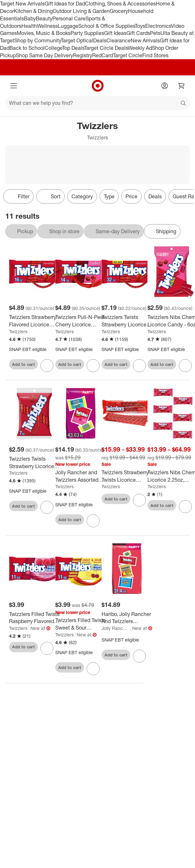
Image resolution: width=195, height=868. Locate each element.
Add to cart (23, 364)
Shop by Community (38, 40)
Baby (30, 18)
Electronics (158, 26)
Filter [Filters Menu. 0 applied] (18, 196)
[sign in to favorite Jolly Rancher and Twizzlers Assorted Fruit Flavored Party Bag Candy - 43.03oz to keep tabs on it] (93, 521)
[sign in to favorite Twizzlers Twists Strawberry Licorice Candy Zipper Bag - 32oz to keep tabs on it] (139, 366)
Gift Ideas (115, 33)
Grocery (119, 11)
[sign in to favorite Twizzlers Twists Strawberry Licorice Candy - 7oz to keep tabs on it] (47, 507)
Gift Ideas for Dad (65, 4)
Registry (83, 55)
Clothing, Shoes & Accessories (120, 4)
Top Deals (73, 48)
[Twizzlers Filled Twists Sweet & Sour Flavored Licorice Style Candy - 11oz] (81, 624)
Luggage (68, 26)
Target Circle (128, 55)
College (53, 48)
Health (29, 26)
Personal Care (69, 18)
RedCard (103, 55)
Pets (155, 33)
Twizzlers (18, 331)
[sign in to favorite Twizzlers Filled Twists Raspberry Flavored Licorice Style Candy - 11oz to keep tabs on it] (47, 648)
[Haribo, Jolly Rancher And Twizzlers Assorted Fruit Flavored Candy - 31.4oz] (127, 618)
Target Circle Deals (106, 48)
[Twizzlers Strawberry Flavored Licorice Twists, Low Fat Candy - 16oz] (34, 321)
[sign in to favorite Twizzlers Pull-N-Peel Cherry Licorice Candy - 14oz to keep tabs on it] (93, 366)
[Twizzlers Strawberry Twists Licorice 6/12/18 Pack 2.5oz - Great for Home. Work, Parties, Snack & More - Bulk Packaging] (127, 476)
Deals (100, 40)
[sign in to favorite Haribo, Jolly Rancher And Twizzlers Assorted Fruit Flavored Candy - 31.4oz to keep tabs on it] (139, 656)
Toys (140, 26)
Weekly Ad (140, 48)
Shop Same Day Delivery (44, 55)
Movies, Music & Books (44, 33)
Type (109, 196)
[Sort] (50, 196)
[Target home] (98, 86)
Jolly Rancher (116, 628)
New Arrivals (145, 40)
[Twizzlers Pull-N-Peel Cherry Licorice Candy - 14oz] (81, 321)
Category (82, 196)
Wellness (47, 26)
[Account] (165, 86)
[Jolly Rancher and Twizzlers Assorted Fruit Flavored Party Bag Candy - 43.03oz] (81, 476)
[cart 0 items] (181, 86)
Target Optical (77, 40)
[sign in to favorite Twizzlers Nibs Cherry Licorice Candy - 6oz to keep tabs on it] (185, 366)
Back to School (27, 48)
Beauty (44, 18)
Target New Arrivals (22, 4)
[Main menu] (14, 86)
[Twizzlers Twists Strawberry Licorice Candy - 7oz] (34, 463)
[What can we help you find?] (98, 103)
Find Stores (155, 55)
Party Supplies (87, 33)
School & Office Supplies (107, 26)
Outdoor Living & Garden (81, 11)
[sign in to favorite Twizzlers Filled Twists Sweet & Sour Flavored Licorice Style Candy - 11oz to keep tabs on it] (93, 669)
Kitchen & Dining (33, 11)
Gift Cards (138, 33)
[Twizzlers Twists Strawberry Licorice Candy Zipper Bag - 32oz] (127, 321)
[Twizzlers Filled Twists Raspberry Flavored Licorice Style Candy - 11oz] (34, 618)
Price (131, 196)
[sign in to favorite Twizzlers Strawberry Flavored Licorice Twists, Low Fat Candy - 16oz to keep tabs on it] (47, 366)
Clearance (119, 40)
